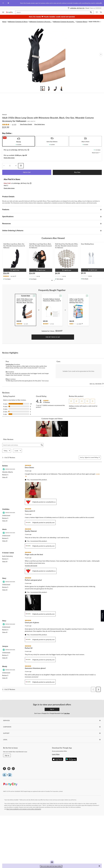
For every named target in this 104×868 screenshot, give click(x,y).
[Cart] (101, 12)
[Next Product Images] (101, 55)
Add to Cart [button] (27, 172)
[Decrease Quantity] (4, 166)
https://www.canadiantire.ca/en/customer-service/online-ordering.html (24, 809)
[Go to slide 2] (49, 89)
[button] (91, 12)
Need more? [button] (96, 153)
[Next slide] (101, 3)
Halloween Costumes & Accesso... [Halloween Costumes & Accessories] (40, 22)
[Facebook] (4, 769)
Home (4, 22)
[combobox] (91, 457)
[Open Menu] (3, 12)
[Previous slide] (3, 3)
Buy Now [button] (77, 172)
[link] (10, 125)
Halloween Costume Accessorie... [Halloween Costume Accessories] (64, 22)
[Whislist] (97, 12)
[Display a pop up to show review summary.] (15, 276)
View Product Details (26, 124)
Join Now (67, 713)
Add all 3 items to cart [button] (53, 337)
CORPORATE (52, 727)
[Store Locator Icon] (69, 8)
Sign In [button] (52, 709)
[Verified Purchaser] (9, 469)
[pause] (8, 3)
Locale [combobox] (18, 451)
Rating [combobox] (7, 451)
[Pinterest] (9, 769)
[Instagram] (13, 769)
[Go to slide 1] (43, 89)
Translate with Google (31, 566)
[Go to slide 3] (55, 89)
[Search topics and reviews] (23, 445)
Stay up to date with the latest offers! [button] (51, 866)
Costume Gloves (82, 22)
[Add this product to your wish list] (21, 166)
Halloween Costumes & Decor (18, 22)
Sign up (7, 755)
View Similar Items (40, 124)
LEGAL (52, 740)
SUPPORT (52, 733)
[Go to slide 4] (61, 89)
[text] (15, 276)
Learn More (56, 754)
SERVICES (52, 720)
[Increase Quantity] (16, 166)
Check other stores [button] (9, 158)
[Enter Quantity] (10, 166)
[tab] (19, 141)
